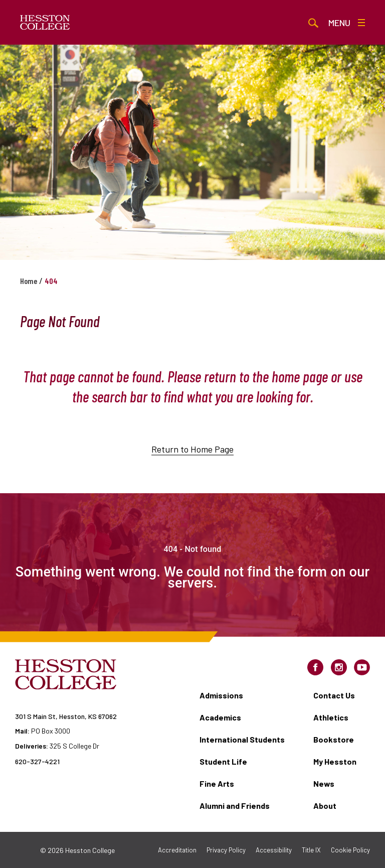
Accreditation (177, 850)
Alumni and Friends (235, 806)
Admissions (221, 695)
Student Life (223, 761)
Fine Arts (217, 783)
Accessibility (274, 850)
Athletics (331, 717)
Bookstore (334, 739)
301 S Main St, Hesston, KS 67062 (66, 716)
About (325, 806)
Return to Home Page (192, 461)
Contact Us (334, 695)
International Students (242, 739)
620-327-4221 (37, 761)
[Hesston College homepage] (45, 23)
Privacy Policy (226, 850)
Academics (220, 717)
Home (29, 281)
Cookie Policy (350, 850)
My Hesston (335, 761)
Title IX (311, 850)
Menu (347, 23)
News (324, 783)
